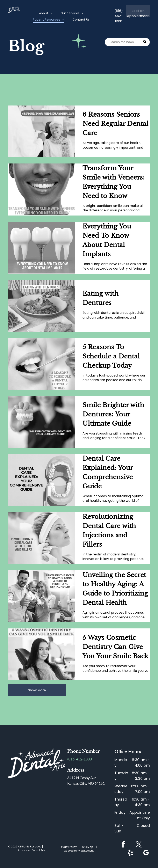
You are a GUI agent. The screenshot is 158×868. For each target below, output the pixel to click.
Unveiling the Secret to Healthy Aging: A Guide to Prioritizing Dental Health (115, 589)
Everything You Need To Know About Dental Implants (107, 240)
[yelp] (130, 854)
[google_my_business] (146, 854)
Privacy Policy (68, 847)
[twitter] (139, 845)
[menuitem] (46, 13)
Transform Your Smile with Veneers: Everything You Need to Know (114, 182)
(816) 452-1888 (80, 759)
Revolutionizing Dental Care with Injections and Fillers (109, 531)
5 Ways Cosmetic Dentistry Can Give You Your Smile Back (115, 647)
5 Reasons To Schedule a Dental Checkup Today (111, 356)
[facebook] (123, 845)
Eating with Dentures (100, 298)
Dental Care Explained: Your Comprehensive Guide (108, 472)
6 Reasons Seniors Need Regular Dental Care (115, 124)
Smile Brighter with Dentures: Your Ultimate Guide (113, 414)
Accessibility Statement (79, 851)
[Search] (127, 42)
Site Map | (90, 847)
